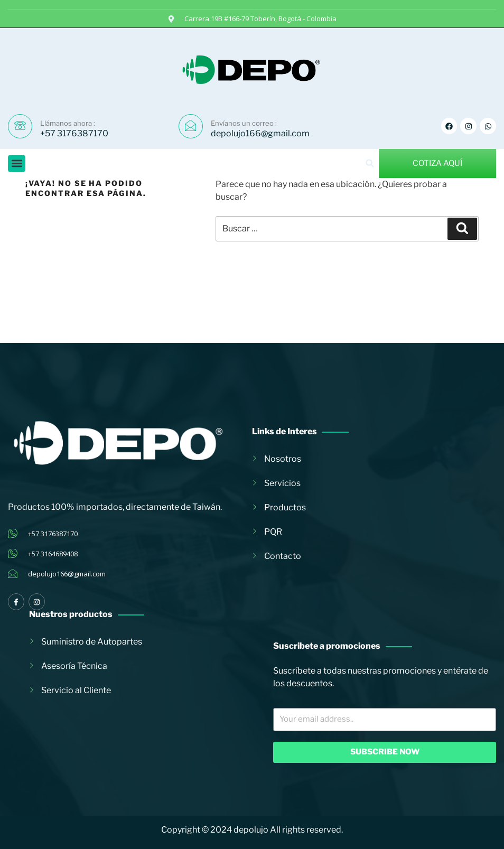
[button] (17, 164)
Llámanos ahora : (68, 123)
